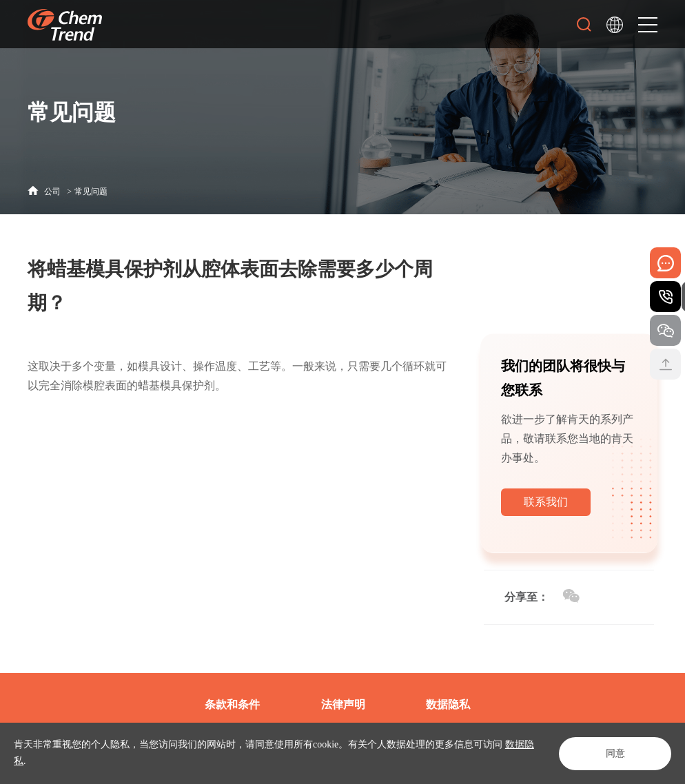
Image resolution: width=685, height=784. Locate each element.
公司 (52, 192)
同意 (613, 753)
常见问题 (91, 192)
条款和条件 (232, 704)
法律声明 (343, 704)
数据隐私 (448, 704)
